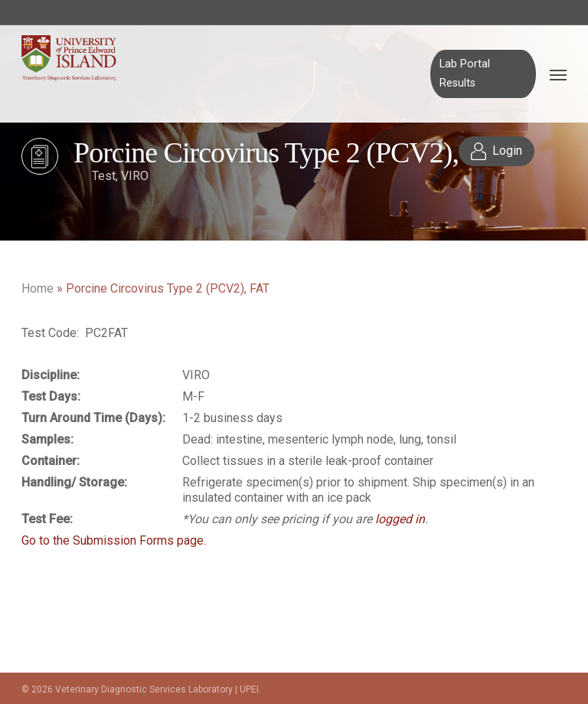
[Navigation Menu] (558, 74)
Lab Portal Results (465, 73)
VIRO (135, 176)
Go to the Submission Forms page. (114, 540)
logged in (400, 519)
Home (38, 288)
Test (104, 176)
